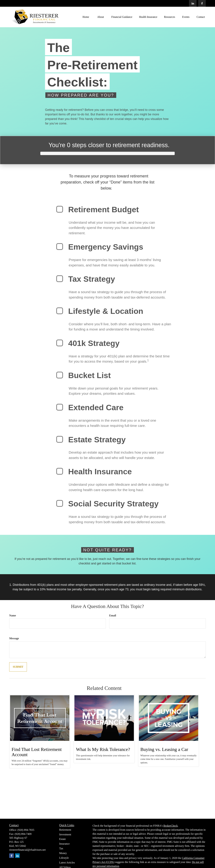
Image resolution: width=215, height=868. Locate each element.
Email (113, 615)
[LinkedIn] (193, 3)
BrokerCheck (171, 826)
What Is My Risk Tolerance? (103, 749)
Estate (63, 839)
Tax (61, 848)
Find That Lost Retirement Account (37, 752)
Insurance (64, 844)
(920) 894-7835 (26, 830)
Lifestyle (64, 858)
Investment (65, 834)
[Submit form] (18, 667)
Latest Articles (67, 863)
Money (63, 853)
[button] (86, 17)
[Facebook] (202, 3)
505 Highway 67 (18, 838)
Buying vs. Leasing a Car (164, 749)
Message (14, 638)
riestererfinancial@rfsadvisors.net (27, 850)
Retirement (65, 830)
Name (13, 615)
